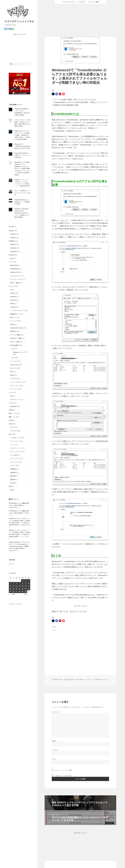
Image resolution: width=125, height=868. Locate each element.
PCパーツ (13, 368)
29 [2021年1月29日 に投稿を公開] (23, 592)
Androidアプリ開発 (16, 338)
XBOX (12, 375)
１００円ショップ (16, 438)
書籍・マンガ (13, 417)
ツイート (12, 564)
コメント (56, 712)
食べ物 (12, 483)
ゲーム (11, 262)
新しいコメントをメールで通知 (62, 770)
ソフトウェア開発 (14, 335)
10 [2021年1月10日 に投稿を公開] (29, 583)
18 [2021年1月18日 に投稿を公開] (10, 589)
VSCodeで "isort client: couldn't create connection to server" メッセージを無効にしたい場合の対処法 (22, 213)
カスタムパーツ (15, 400)
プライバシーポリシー (16, 604)
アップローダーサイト (17, 311)
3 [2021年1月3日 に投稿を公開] (29, 581)
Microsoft (13, 300)
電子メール (14, 317)
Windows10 (99, 679)
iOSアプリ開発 (15, 342)
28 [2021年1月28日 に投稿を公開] (20, 592)
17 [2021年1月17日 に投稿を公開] (29, 586)
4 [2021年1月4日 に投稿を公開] (10, 583)
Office (12, 324)
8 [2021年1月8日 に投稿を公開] (23, 583)
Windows (12, 255)
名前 (54, 741)
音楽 (10, 486)
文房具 (11, 410)
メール (55, 750)
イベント (13, 445)
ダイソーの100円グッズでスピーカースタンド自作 (22, 193)
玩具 (10, 424)
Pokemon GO (14, 272)
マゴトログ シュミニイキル (19, 21)
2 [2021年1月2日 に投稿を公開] (26, 581)
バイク (11, 393)
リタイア (13, 466)
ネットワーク (14, 389)
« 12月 (13, 594)
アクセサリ (14, 379)
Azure (12, 258)
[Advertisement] (20, 49)
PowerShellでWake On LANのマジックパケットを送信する (22, 155)
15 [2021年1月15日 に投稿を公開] (23, 586)
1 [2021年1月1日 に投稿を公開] (23, 581)
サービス (12, 286)
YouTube (13, 307)
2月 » (26, 594)
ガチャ (12, 427)
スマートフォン (15, 386)
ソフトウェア (13, 321)
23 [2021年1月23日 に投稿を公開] (26, 589)
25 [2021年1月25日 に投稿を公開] (10, 592)
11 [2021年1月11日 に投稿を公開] (10, 586)
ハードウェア (13, 361)
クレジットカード (16, 452)
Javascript (13, 248)
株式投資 (13, 476)
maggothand (70, 679)
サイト (54, 759)
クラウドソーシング (16, 448)
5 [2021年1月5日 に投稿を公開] (13, 583)
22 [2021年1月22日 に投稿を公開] (23, 589)
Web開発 (12, 241)
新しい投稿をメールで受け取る (62, 776)
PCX (12, 396)
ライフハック (14, 462)
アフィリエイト (15, 441)
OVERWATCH (15, 269)
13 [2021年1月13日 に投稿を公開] (16, 586)
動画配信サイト (15, 314)
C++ (13, 358)
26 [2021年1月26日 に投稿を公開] (13, 592)
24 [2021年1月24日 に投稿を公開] (29, 589)
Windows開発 (14, 345)
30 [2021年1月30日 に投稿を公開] (26, 592)
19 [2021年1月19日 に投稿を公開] (13, 589)
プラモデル (14, 431)
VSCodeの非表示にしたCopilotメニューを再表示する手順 (22, 202)
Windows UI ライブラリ (20, 352)
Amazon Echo (14, 365)
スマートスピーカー (16, 382)
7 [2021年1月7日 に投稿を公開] (19, 583)
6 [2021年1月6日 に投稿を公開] (16, 583)
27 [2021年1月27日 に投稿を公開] (16, 592)
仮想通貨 (13, 469)
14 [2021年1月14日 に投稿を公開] (20, 586)
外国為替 (13, 472)
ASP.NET (13, 245)
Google (11, 231)
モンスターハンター (16, 279)
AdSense (13, 234)
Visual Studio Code (16, 328)
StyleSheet (13, 251)
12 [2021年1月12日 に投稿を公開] (13, 586)
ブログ (11, 403)
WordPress (14, 406)
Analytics (13, 238)
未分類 (11, 420)
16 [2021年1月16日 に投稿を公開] (26, 586)
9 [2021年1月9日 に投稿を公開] (26, 583)
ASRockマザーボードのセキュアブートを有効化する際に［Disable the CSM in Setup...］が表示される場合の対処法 (22, 135)
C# (12, 349)
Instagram (13, 297)
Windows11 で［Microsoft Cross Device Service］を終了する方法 (22, 146)
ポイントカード (15, 459)
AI (11, 290)
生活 (10, 434)
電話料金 (13, 479)
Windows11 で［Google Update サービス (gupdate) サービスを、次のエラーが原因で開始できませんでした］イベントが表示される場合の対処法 (22, 169)
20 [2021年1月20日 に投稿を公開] (16, 589)
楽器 (12, 490)
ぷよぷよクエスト (16, 276)
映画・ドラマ (13, 413)
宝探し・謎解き (15, 283)
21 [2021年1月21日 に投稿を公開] (20, 589)
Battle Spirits (14, 265)
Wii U (12, 372)
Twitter (12, 304)
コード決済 (14, 455)
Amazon (13, 293)
